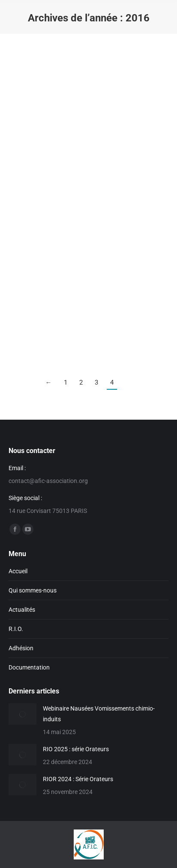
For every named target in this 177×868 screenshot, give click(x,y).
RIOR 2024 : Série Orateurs (78, 779)
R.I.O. (16, 629)
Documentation (29, 667)
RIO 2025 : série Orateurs (76, 749)
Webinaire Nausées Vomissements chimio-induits (99, 714)
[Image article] (22, 714)
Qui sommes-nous (33, 590)
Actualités (22, 610)
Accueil (18, 571)
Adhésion (21, 648)
